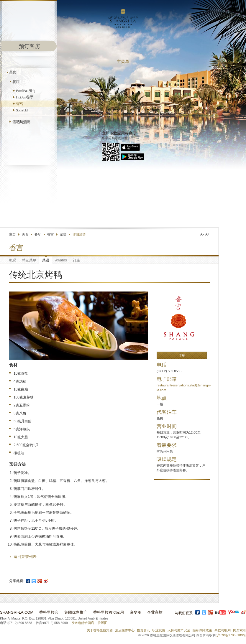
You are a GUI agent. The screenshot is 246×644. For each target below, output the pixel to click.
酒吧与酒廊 (21, 122)
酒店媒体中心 (125, 630)
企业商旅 (155, 612)
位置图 (102, 623)
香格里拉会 (49, 612)
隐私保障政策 (202, 630)
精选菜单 (29, 260)
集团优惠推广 (76, 612)
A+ (208, 234)
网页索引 (240, 630)
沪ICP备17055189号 (231, 635)
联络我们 (157, 214)
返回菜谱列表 (25, 557)
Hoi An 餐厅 (24, 97)
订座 (76, 260)
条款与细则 (223, 630)
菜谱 (63, 234)
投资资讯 (143, 630)
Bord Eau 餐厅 (26, 91)
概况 (13, 260)
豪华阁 (136, 612)
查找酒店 (178, 214)
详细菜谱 (79, 234)
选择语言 (208, 214)
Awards (61, 260)
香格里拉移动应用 (109, 612)
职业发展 (159, 630)
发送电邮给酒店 (83, 623)
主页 (12, 234)
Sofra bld (22, 110)
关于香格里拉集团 (100, 630)
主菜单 (123, 62)
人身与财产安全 (179, 630)
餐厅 (16, 82)
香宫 (19, 104)
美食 (13, 72)
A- (202, 234)
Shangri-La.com (17, 612)
